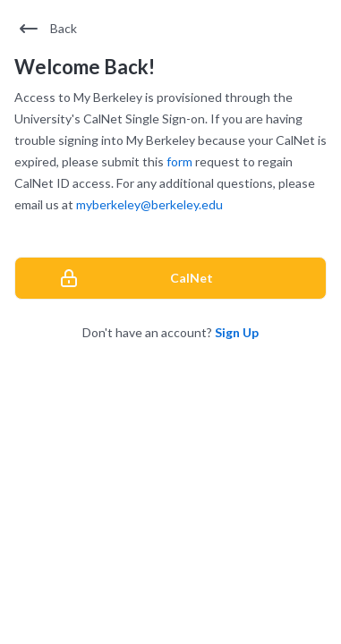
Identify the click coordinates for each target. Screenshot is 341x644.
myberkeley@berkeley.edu (149, 204)
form (179, 161)
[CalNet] (170, 278)
